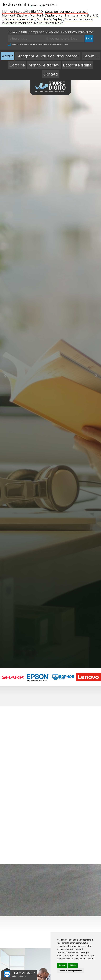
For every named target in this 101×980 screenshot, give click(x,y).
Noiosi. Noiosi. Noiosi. (49, 23)
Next (96, 376)
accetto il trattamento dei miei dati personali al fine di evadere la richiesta (38, 44)
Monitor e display (44, 65)
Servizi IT (91, 56)
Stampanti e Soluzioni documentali (48, 56)
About (7, 56)
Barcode (17, 65)
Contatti (51, 74)
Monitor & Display (15, 15)
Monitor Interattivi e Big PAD (22, 12)
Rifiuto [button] (73, 965)
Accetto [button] (62, 965)
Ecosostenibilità (77, 65)
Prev (5, 376)
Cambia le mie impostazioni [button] (70, 971)
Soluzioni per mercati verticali (67, 12)
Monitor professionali (19, 19)
